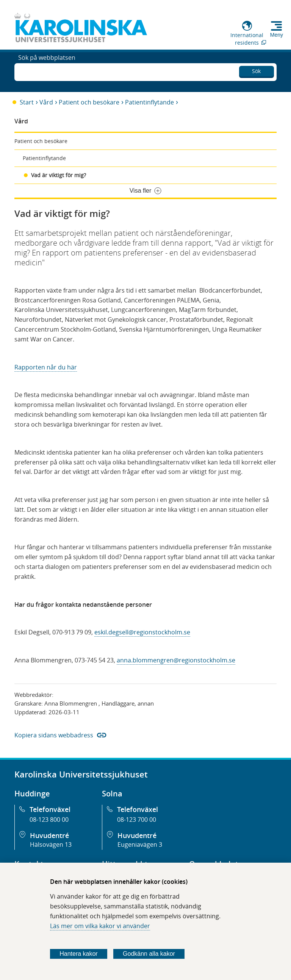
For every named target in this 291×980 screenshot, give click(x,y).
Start (27, 102)
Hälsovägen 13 (51, 844)
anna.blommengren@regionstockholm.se (176, 660)
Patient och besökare (89, 102)
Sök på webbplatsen (47, 71)
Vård (46, 102)
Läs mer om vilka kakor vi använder (100, 926)
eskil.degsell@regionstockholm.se (142, 632)
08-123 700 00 (137, 820)
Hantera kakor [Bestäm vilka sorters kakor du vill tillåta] (79, 954)
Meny (277, 35)
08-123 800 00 (49, 820)
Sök (256, 70)
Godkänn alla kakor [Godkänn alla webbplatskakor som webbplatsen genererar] (149, 954)
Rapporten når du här (46, 367)
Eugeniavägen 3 (140, 844)
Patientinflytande (149, 102)
